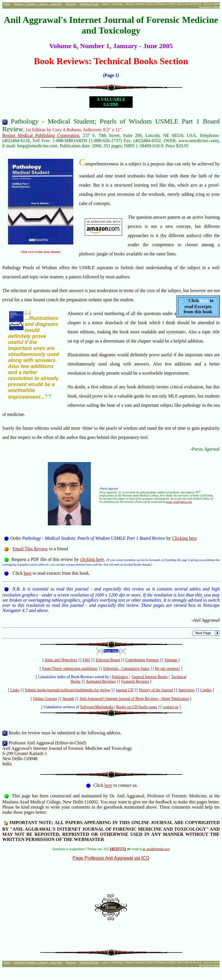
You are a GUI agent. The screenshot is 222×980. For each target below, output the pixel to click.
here (204, 301)
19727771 (118, 849)
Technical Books (89, 4)
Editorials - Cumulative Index (126, 669)
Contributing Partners (142, 660)
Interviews (187, 690)
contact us (171, 707)
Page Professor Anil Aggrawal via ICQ (111, 858)
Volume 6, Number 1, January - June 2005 (38, 4)
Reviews (71, 4)
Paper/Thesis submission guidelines (70, 669)
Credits (206, 690)
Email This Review (30, 549)
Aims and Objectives (61, 660)
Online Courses (45, 699)
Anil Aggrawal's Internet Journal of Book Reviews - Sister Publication (134, 699)
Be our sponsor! (167, 669)
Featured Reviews (135, 681)
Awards (68, 699)
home (7, 4)
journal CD (124, 690)
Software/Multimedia (97, 707)
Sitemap (171, 660)
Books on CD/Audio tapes (136, 707)
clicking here (92, 559)
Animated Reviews (101, 681)
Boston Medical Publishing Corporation (41, 135)
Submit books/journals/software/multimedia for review (68, 690)
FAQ (87, 660)
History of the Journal (156, 690)
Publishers (120, 677)
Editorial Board (108, 660)
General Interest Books (150, 677)
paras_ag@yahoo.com (179, 502)
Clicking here (185, 538)
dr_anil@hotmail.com (156, 849)
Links (15, 690)
